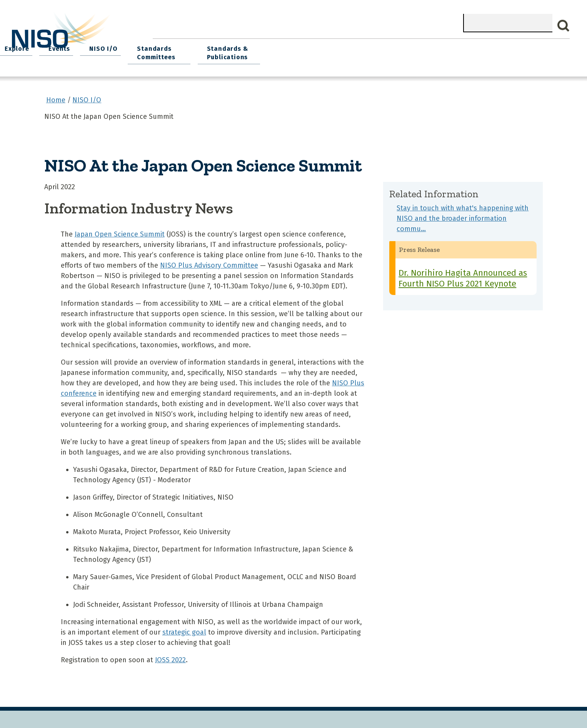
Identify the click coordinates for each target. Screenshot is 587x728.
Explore (309, 46)
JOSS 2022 (170, 656)
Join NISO (265, 46)
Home (170, 46)
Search (564, 26)
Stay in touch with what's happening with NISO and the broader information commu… (463, 214)
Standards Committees (439, 51)
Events (348, 46)
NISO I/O (389, 46)
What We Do (214, 46)
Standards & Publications (519, 51)
